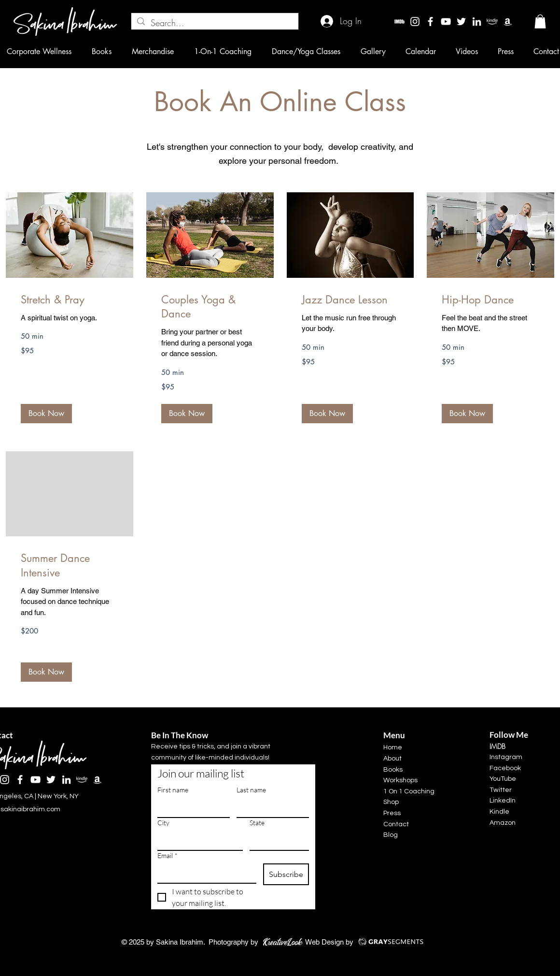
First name (173, 790)
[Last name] (270, 807)
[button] (540, 22)
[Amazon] (508, 22)
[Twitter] (461, 22)
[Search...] (214, 23)
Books (393, 770)
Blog (391, 835)
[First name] (191, 807)
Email (168, 855)
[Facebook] (430, 22)
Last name (251, 790)
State (257, 823)
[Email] (204, 873)
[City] (197, 840)
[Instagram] (415, 22)
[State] (276, 840)
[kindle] (492, 22)
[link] (70, 300)
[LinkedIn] (477, 22)
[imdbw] (399, 22)
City (163, 823)
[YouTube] (446, 22)
